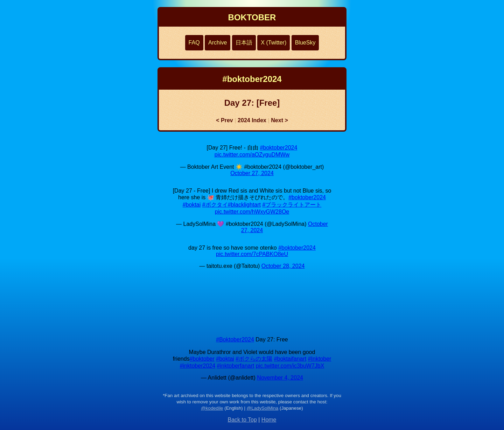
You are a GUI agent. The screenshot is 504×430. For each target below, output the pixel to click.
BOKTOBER (252, 17)
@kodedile (212, 408)
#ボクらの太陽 (254, 359)
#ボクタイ (215, 205)
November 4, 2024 (280, 378)
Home (269, 420)
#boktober (202, 359)
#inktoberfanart (236, 366)
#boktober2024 (279, 148)
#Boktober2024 (235, 339)
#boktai (192, 205)
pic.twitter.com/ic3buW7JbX (290, 366)
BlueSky (305, 43)
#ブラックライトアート (292, 205)
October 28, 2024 (283, 266)
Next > (279, 120)
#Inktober (320, 359)
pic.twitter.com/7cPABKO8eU (252, 254)
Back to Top (242, 420)
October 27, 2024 (252, 173)
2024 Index (252, 120)
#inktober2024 (198, 366)
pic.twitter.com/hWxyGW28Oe (252, 212)
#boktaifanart (290, 359)
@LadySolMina (263, 408)
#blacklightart (244, 205)
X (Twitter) (274, 43)
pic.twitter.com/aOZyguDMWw (252, 155)
